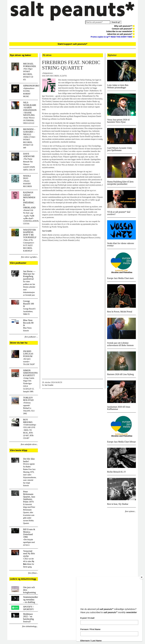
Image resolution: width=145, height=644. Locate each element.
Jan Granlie (49, 385)
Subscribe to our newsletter (120, 31)
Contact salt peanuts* (123, 29)
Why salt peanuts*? (124, 26)
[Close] (142, 577)
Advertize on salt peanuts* (121, 34)
